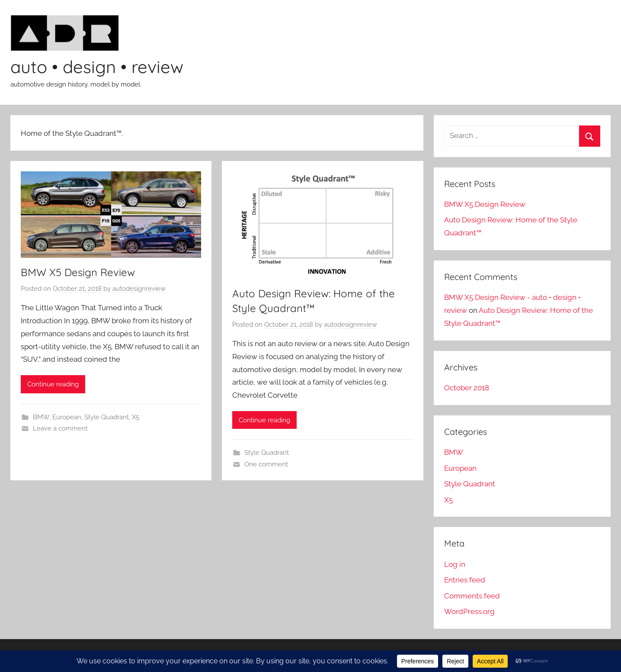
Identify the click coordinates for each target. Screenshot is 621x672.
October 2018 (467, 388)
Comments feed (472, 596)
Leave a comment (60, 428)
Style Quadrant (107, 417)
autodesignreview (139, 289)
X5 (136, 417)
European (67, 417)
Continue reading (53, 384)
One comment (266, 464)
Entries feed (465, 580)
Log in (455, 564)
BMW (41, 417)
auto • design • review (97, 67)
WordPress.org (469, 611)
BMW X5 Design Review (78, 272)
